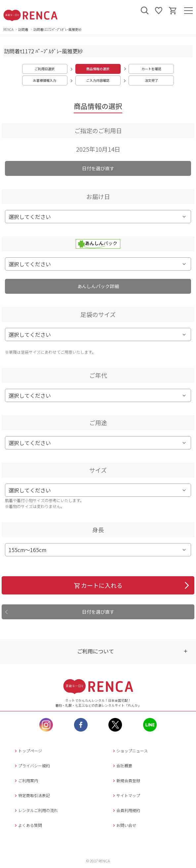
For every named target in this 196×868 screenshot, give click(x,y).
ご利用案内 (26, 780)
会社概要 (122, 766)
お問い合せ (124, 825)
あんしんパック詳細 (98, 286)
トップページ (28, 751)
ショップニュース (130, 751)
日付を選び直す (98, 168)
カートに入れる (98, 585)
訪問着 (23, 29)
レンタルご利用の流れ (36, 810)
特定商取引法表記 (32, 795)
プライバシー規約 (32, 766)
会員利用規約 (126, 810)
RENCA (8, 29)
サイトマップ (126, 795)
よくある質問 (28, 825)
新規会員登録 (126, 780)
